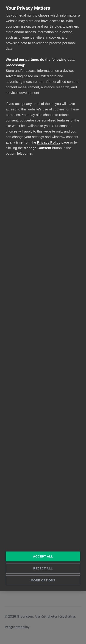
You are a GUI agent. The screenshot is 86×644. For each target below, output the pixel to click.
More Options (43, 580)
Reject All (43, 568)
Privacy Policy (49, 142)
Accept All (43, 556)
